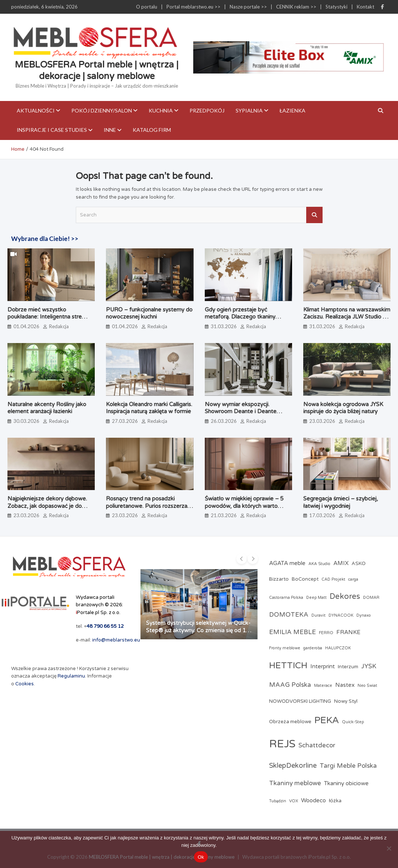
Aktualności (36, 110)
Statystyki (336, 7)
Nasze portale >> (248, 7)
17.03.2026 (322, 515)
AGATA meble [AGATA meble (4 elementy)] (287, 563)
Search (314, 215)
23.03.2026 (322, 421)
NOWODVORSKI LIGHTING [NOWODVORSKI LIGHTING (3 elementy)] (300, 701)
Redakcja (59, 326)
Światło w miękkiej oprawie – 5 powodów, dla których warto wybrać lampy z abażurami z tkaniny (244, 510)
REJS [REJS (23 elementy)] (282, 744)
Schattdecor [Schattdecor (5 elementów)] (317, 745)
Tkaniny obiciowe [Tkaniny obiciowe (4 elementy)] (346, 783)
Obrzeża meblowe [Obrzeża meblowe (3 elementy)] (290, 722)
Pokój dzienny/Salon (102, 110)
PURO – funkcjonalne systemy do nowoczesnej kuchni (149, 313)
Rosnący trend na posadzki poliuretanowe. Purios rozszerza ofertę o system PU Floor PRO (147, 506)
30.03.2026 (26, 421)
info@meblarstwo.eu (116, 640)
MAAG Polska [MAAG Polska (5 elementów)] (290, 685)
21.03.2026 (224, 515)
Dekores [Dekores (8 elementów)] (345, 596)
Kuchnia (161, 110)
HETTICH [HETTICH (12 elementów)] (288, 665)
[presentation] (242, 559)
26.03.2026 (224, 421)
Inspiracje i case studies (52, 130)
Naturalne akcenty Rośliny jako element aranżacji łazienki (47, 408)
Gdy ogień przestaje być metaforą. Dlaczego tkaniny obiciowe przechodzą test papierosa (240, 321)
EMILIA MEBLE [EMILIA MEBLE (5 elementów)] (292, 632)
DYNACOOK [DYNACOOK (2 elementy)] (341, 615)
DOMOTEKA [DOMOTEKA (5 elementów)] (289, 615)
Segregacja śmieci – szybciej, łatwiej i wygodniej (341, 502)
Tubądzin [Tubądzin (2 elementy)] (278, 801)
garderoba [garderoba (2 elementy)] (313, 648)
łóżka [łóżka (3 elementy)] (335, 801)
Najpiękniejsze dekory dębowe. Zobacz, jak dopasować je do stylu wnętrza (47, 506)
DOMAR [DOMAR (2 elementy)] (371, 598)
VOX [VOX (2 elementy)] (294, 801)
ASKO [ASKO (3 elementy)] (359, 564)
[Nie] (389, 848)
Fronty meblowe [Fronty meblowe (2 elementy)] (285, 648)
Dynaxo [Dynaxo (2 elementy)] (364, 615)
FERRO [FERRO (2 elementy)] (326, 633)
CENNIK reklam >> (296, 7)
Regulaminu (71, 676)
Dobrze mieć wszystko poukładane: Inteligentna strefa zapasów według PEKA (47, 317)
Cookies (25, 684)
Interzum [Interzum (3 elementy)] (348, 667)
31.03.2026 (224, 326)
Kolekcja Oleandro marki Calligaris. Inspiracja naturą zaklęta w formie (149, 408)
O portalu (147, 7)
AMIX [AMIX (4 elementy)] (341, 563)
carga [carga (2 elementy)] (353, 579)
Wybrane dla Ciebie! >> (45, 239)
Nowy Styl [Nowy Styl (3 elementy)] (346, 701)
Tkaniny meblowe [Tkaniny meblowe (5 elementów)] (295, 783)
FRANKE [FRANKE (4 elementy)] (348, 632)
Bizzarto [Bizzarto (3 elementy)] (279, 579)
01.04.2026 (26, 326)
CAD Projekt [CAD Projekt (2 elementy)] (333, 579)
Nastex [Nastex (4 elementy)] (345, 685)
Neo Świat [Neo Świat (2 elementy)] (367, 686)
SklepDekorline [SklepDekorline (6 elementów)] (293, 766)
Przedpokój (207, 110)
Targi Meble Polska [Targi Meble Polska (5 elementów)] (348, 766)
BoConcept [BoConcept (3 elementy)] (305, 579)
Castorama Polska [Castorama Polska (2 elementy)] (286, 598)
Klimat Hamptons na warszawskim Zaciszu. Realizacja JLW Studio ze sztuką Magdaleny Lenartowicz (347, 317)
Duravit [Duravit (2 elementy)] (318, 615)
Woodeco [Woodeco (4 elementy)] (313, 800)
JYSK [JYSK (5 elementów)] (369, 666)
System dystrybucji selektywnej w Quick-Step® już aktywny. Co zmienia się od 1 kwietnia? (198, 630)
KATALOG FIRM (152, 130)
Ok (201, 857)
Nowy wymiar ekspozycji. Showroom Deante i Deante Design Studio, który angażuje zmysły (243, 415)
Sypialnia (249, 110)
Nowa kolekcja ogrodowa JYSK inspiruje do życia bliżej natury (343, 408)
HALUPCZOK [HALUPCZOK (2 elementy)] (338, 648)
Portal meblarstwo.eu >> (193, 7)
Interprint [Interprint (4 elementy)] (323, 666)
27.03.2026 (125, 421)
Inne (110, 130)
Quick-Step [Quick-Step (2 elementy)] (353, 722)
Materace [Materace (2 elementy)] (323, 686)
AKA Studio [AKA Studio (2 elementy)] (319, 564)
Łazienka (292, 110)
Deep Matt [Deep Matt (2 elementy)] (316, 598)
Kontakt (365, 7)
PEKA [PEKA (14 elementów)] (327, 720)
